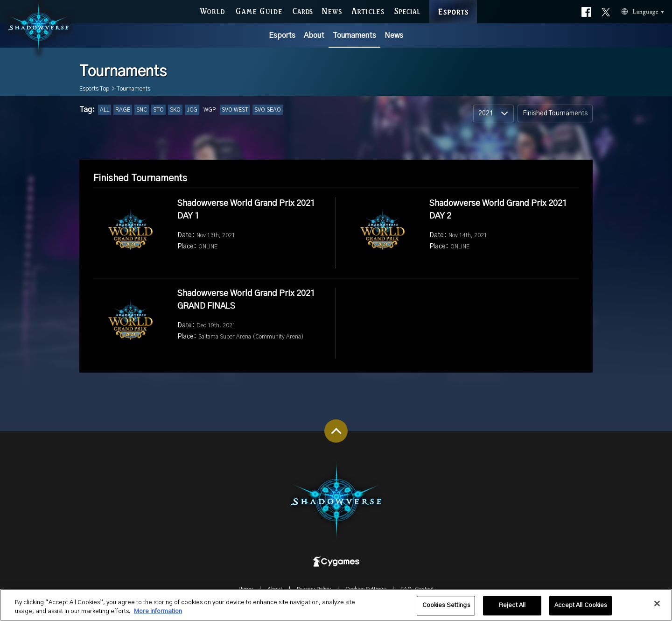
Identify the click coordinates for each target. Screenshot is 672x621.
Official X (606, 10)
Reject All (512, 610)
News (394, 35)
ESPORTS (453, 2)
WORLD (212, 10)
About (314, 35)
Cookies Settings (366, 589)
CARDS (303, 10)
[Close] (657, 608)
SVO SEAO (268, 110)
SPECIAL (407, 10)
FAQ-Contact (417, 589)
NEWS (332, 10)
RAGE (123, 110)
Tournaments (354, 35)
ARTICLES (368, 10)
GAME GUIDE (259, 10)
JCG (192, 110)
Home (246, 589)
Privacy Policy (314, 589)
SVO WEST (235, 110)
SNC (142, 110)
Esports (282, 35)
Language (631, 11)
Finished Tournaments (555, 113)
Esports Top (94, 89)
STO (158, 110)
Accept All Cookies (581, 610)
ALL (105, 110)
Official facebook (586, 10)
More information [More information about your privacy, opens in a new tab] (158, 616)
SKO (175, 110)
